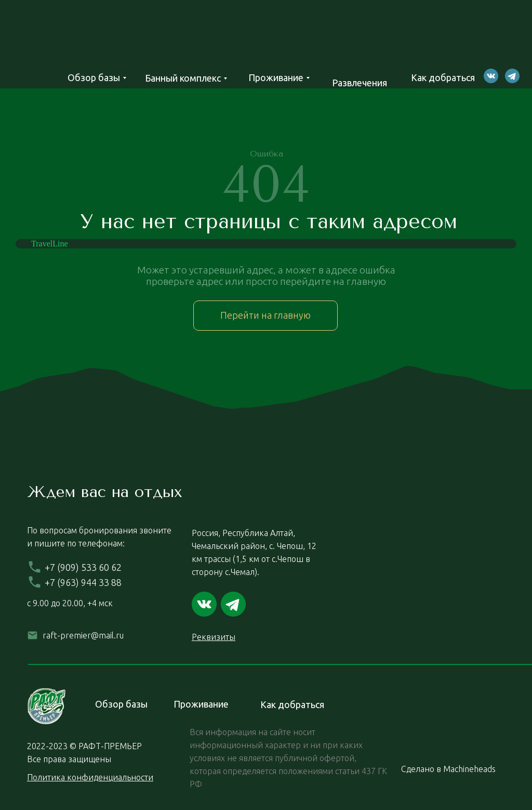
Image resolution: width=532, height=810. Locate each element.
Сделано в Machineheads (448, 769)
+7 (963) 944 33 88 (83, 582)
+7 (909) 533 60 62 (83, 567)
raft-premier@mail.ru (83, 635)
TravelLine (50, 244)
